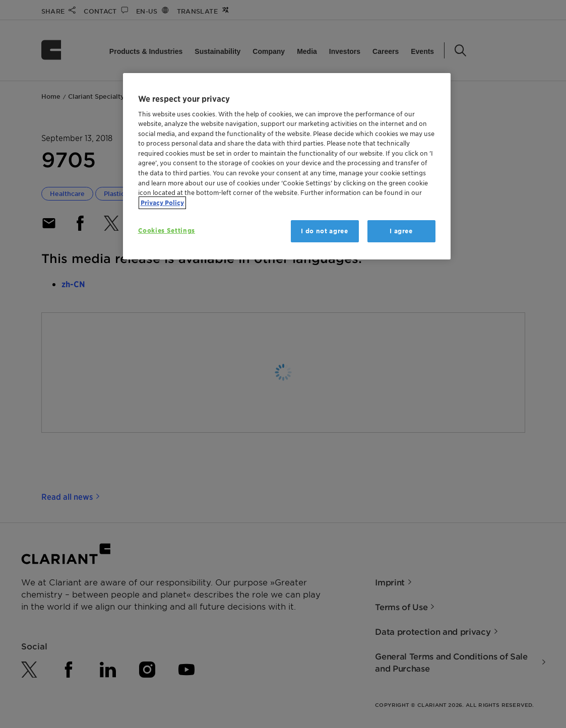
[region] (287, 167)
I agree (401, 231)
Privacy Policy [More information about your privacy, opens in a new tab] (162, 203)
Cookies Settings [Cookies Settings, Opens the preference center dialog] (167, 230)
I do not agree (324, 231)
